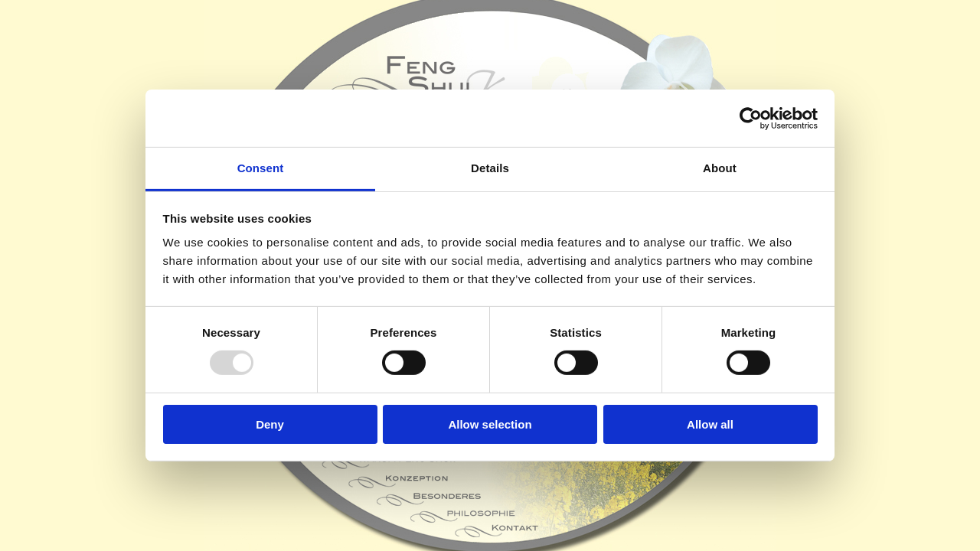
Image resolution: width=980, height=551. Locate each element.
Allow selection (490, 424)
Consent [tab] (261, 168)
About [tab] (720, 168)
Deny (270, 424)
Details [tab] (490, 168)
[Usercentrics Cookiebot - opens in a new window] (751, 118)
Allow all (710, 424)
